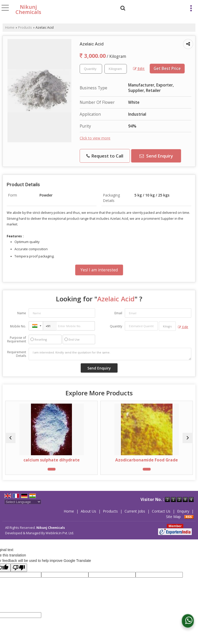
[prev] (10, 438)
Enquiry (183, 511)
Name (22, 313)
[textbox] (116, 69)
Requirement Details (17, 354)
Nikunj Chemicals (28, 10)
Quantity (116, 326)
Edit (139, 69)
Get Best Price (167, 69)
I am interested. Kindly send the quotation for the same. (110, 354)
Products (25, 28)
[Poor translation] (19, 568)
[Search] (122, 7)
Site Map (173, 517)
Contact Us (161, 511)
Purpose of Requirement (17, 340)
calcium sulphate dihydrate (52, 460)
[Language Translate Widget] (23, 502)
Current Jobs (135, 511)
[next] (188, 438)
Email (118, 313)
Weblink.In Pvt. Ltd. (60, 533)
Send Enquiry (156, 156)
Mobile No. (18, 326)
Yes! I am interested (99, 270)
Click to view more (95, 138)
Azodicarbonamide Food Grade (147, 460)
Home (10, 28)
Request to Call (105, 156)
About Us (88, 511)
